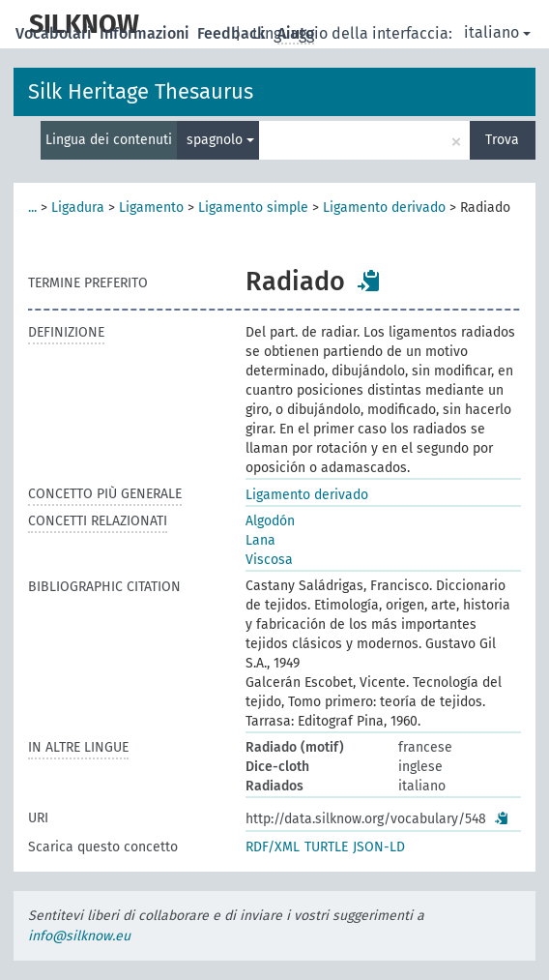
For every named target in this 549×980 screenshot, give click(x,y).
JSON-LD (379, 847)
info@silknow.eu (79, 936)
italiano (497, 32)
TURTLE (326, 847)
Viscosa (269, 560)
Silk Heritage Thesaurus (141, 91)
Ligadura (78, 208)
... (32, 208)
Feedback (233, 33)
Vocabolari (56, 33)
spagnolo (220, 140)
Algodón (270, 521)
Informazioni (146, 33)
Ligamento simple (253, 208)
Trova (502, 140)
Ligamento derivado (384, 208)
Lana (260, 540)
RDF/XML (273, 847)
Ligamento (151, 208)
